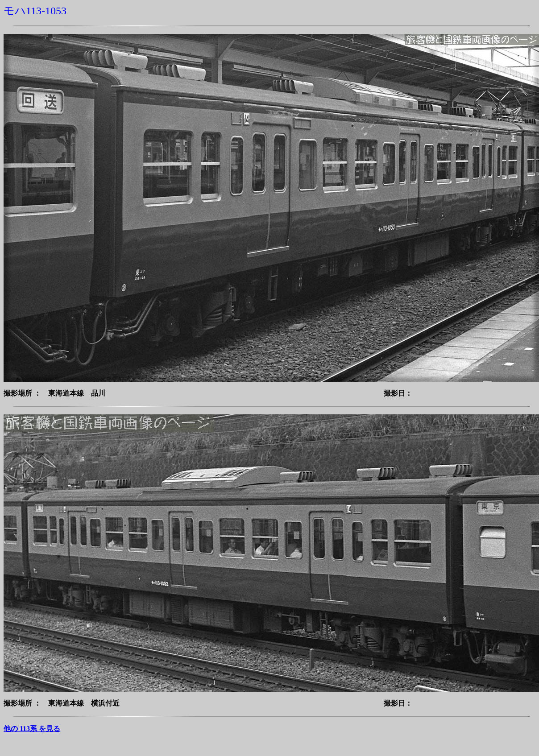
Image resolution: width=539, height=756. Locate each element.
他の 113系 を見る (32, 729)
